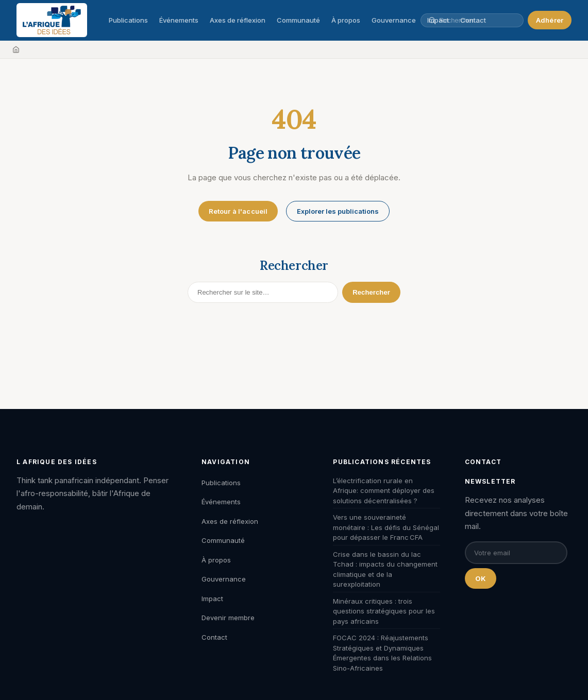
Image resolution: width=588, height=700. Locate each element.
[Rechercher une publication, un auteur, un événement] (477, 20)
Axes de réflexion (238, 20)
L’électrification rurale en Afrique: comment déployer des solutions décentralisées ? (384, 491)
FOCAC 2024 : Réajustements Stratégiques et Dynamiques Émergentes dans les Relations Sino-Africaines (382, 653)
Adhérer (550, 20)
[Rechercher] (263, 292)
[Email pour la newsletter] (516, 553)
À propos (346, 20)
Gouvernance (394, 20)
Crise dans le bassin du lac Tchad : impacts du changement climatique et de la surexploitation (385, 569)
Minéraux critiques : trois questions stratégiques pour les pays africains (384, 611)
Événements (179, 20)
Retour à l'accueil (238, 211)
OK (481, 578)
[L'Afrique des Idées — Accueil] (52, 20)
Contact (214, 637)
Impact (212, 599)
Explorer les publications (338, 211)
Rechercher (371, 292)
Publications (128, 20)
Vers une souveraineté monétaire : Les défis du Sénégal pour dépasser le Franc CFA (386, 527)
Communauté (298, 20)
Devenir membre (228, 618)
